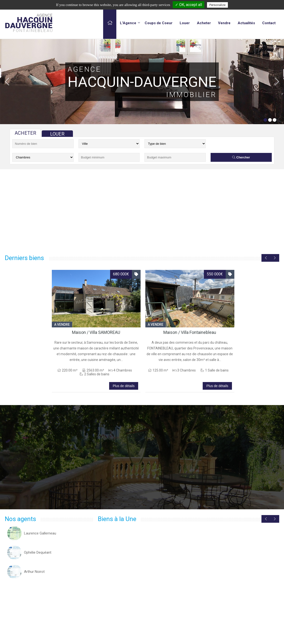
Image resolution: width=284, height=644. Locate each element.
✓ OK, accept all (189, 5)
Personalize (217, 5)
